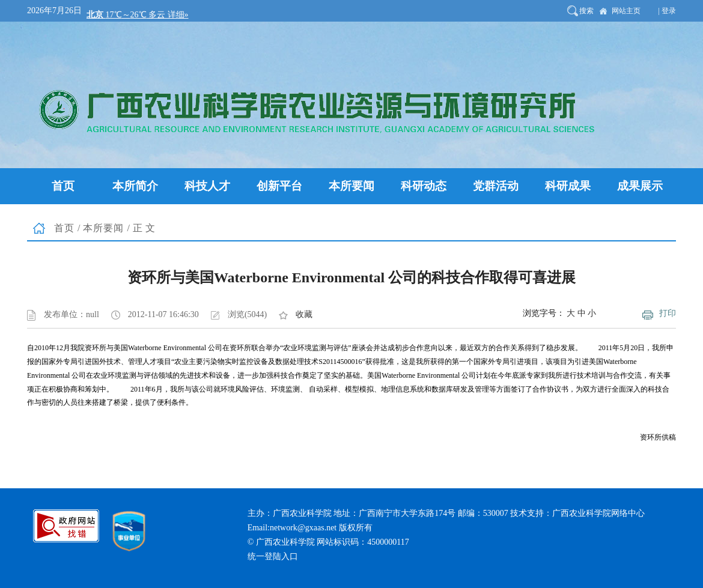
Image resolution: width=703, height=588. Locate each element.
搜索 (586, 11)
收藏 (304, 314)
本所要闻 (103, 228)
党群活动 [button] (496, 186)
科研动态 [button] (424, 186)
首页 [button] (63, 186)
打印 (668, 313)
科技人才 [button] (207, 186)
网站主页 (626, 11)
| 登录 (667, 11)
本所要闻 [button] (351, 186)
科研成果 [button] (568, 186)
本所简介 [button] (135, 186)
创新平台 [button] (279, 186)
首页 (64, 228)
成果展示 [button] (640, 186)
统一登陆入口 (273, 556)
